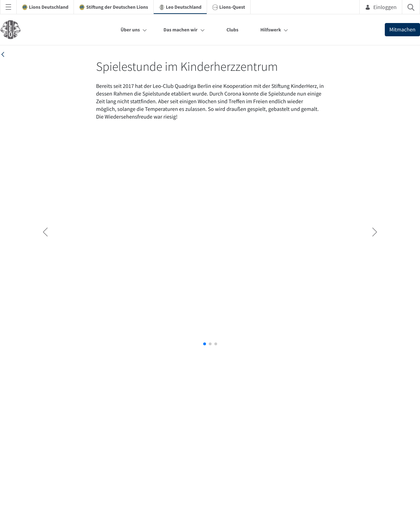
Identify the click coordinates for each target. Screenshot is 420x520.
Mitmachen (402, 30)
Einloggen (381, 7)
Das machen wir (181, 30)
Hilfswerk (271, 30)
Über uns (130, 30)
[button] (205, 344)
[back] (3, 54)
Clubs (232, 30)
